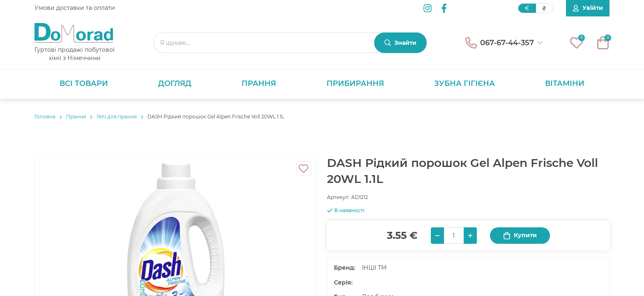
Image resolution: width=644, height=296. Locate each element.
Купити (520, 235)
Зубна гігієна (465, 83)
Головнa (45, 117)
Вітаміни (565, 83)
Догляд (175, 83)
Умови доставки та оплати (75, 8)
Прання (259, 83)
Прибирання (355, 83)
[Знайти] (400, 43)
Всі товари (84, 83)
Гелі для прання (117, 117)
